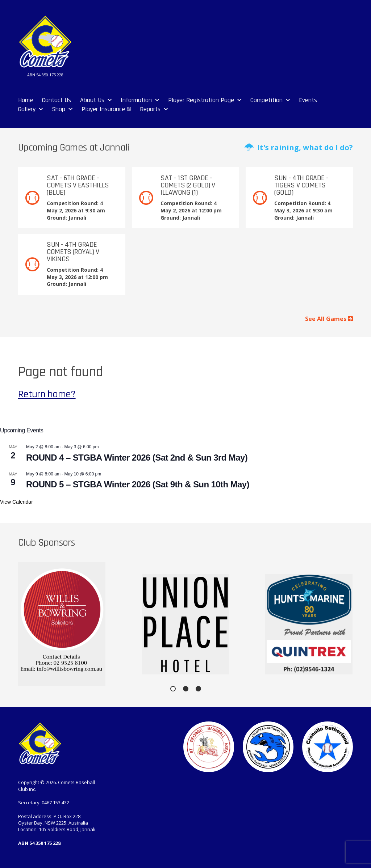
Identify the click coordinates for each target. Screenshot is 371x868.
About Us (92, 100)
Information (136, 100)
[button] (173, 689)
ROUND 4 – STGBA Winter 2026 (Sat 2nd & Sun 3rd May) (137, 458)
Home (26, 100)
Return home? (47, 394)
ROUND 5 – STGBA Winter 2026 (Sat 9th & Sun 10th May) (138, 484)
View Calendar (16, 502)
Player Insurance (103, 109)
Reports (150, 109)
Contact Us (57, 100)
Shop (59, 109)
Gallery (27, 109)
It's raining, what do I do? (299, 147)
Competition (266, 100)
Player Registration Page (201, 100)
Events (308, 100)
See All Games (329, 319)
